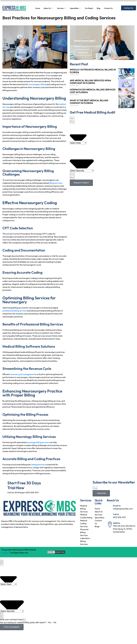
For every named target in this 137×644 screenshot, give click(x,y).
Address (117, 523)
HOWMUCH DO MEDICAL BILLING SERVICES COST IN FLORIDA (93, 91)
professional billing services (15, 311)
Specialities (75, 8)
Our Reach (89, 8)
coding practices (38, 465)
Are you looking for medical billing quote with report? (23, 622)
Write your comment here (11, 620)
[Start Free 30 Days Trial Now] (4, 484)
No (55, 622)
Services (61, 8)
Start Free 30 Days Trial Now (24, 485)
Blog (99, 8)
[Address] (110, 525)
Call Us (116, 514)
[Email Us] (110, 507)
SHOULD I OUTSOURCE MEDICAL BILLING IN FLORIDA (93, 71)
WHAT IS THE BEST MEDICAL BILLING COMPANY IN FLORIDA (89, 102)
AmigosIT (5, 553)
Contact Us (108, 8)
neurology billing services (38, 442)
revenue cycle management (22, 374)
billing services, (56, 183)
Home (38, 8)
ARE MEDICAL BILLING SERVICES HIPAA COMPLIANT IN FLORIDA (90, 82)
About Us (48, 8)
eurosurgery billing (38, 84)
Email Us (117, 506)
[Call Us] (110, 516)
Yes (50, 622)
